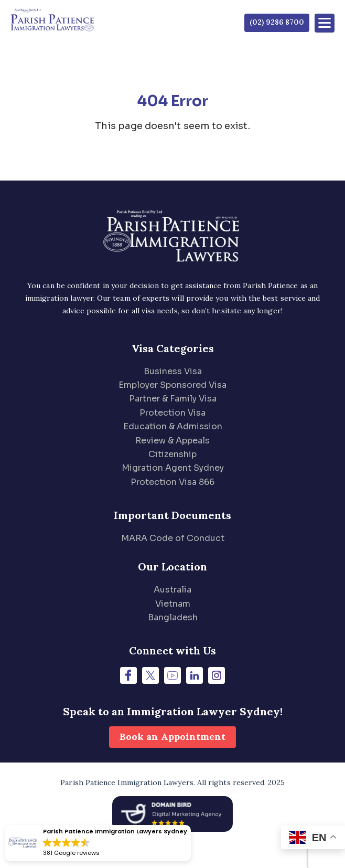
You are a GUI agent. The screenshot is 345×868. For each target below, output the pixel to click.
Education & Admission (173, 426)
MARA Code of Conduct (173, 538)
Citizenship (172, 454)
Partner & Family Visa (173, 399)
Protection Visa (172, 413)
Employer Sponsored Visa (172, 385)
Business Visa (173, 371)
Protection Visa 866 (172, 482)
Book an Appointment (172, 737)
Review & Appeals (172, 441)
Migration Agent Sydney (173, 468)
